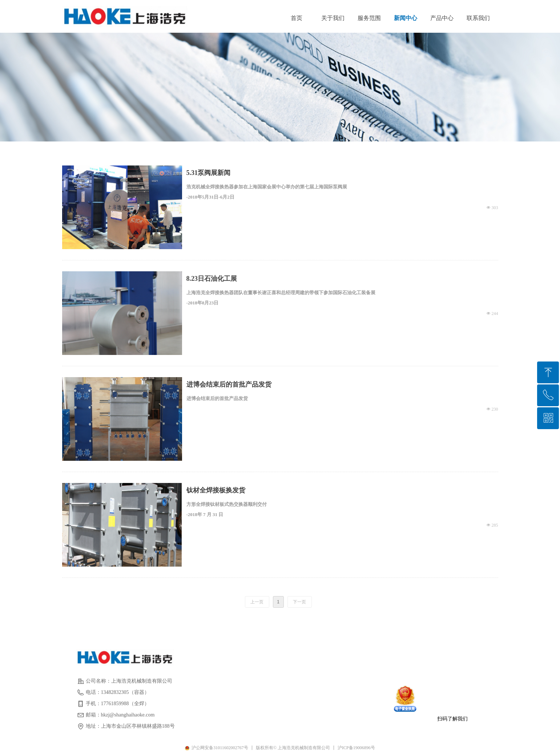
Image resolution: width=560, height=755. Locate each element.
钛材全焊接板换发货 (216, 490)
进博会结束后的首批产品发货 (229, 384)
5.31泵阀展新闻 (209, 173)
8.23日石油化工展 (212, 279)
